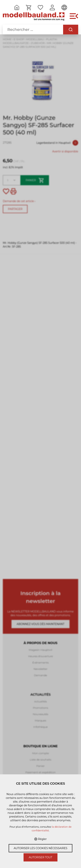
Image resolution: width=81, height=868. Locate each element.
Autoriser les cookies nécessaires (41, 848)
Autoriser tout (40, 857)
